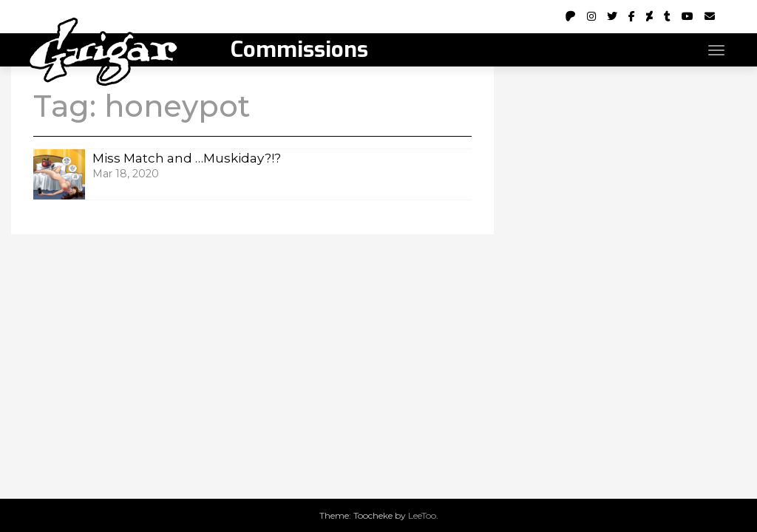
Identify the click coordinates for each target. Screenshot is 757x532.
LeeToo (422, 515)
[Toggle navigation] (716, 50)
